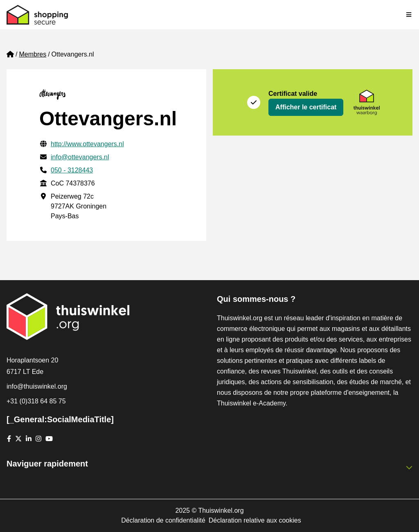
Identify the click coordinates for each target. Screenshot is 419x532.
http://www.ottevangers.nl (87, 144)
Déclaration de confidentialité (163, 520)
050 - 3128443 (72, 170)
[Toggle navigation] (409, 15)
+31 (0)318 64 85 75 (36, 401)
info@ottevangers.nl (80, 157)
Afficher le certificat (306, 107)
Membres (33, 54)
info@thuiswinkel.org (37, 386)
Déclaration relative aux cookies (255, 520)
